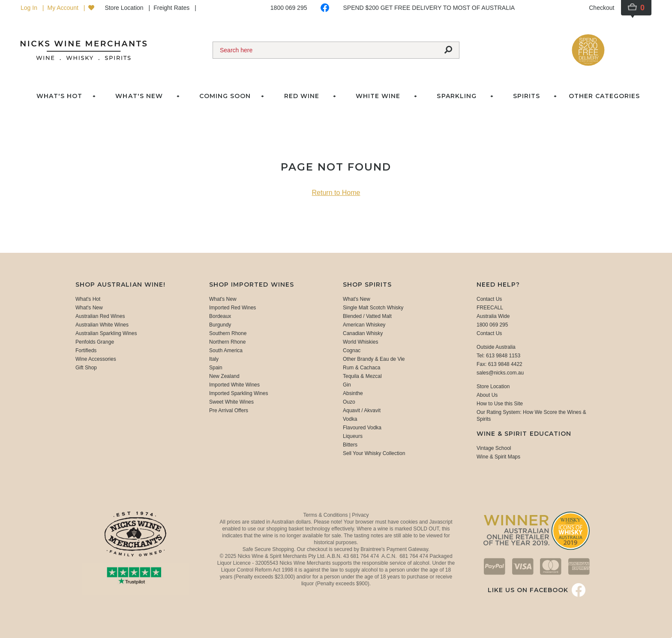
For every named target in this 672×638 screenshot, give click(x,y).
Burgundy (220, 325)
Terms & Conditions (326, 515)
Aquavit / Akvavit (362, 410)
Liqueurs (353, 436)
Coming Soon (225, 96)
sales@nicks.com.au (500, 373)
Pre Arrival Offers (229, 410)
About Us (487, 395)
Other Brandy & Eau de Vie (374, 359)
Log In (30, 8)
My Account (63, 8)
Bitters (350, 445)
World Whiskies (360, 342)
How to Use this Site (500, 404)
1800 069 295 (289, 8)
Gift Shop (86, 368)
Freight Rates (172, 8)
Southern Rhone (228, 333)
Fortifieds (86, 350)
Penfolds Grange (95, 342)
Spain (216, 368)
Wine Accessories (96, 359)
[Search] (325, 50)
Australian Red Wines (100, 316)
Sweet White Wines (231, 402)
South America (226, 350)
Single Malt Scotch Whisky (373, 308)
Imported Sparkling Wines (238, 393)
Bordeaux (220, 316)
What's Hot (59, 96)
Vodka (350, 419)
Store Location (125, 8)
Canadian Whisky (363, 333)
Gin (347, 385)
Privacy (360, 515)
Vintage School (494, 448)
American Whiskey (364, 325)
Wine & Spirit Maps (498, 457)
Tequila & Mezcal (362, 376)
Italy (214, 359)
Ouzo (349, 402)
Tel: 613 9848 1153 (498, 356)
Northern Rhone (227, 342)
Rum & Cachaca (361, 368)
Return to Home (336, 193)
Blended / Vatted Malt (367, 316)
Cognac (352, 350)
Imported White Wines (234, 385)
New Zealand (224, 376)
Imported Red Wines (232, 308)
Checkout (601, 8)
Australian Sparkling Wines (106, 333)
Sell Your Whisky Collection (374, 453)
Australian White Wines (102, 325)
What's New (89, 308)
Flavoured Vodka (362, 428)
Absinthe (353, 393)
